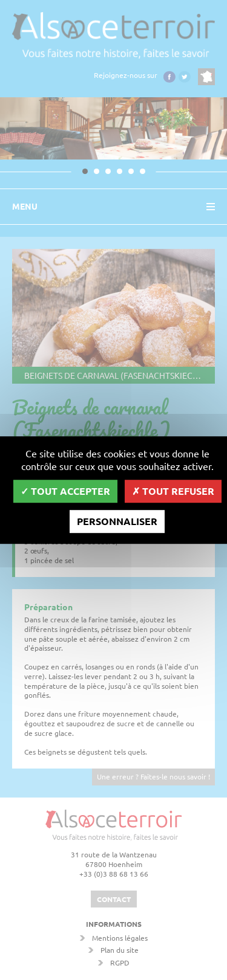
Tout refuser (173, 491)
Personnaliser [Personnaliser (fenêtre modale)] (117, 521)
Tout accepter (65, 491)
